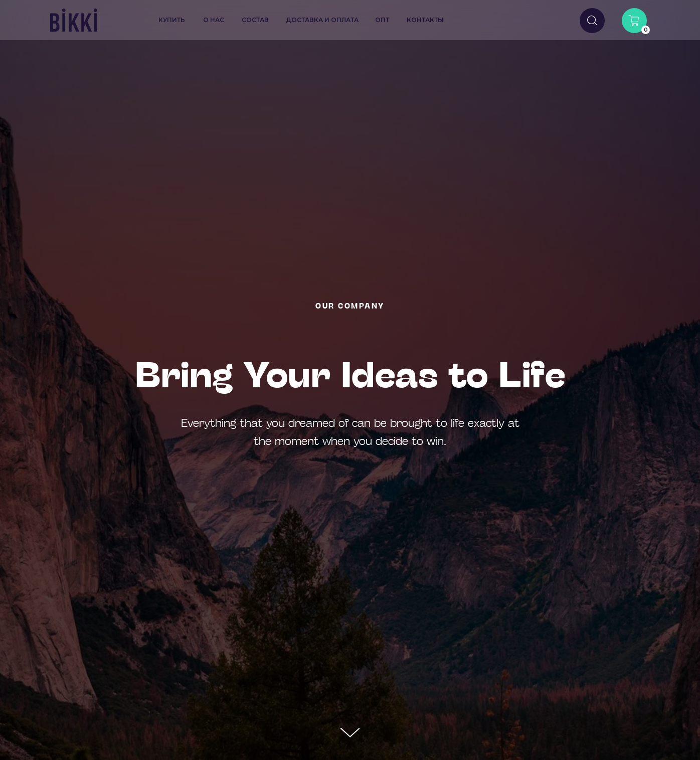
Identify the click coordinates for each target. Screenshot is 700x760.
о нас (214, 20)
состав (255, 20)
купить (172, 20)
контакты (425, 20)
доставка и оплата (322, 20)
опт (382, 20)
